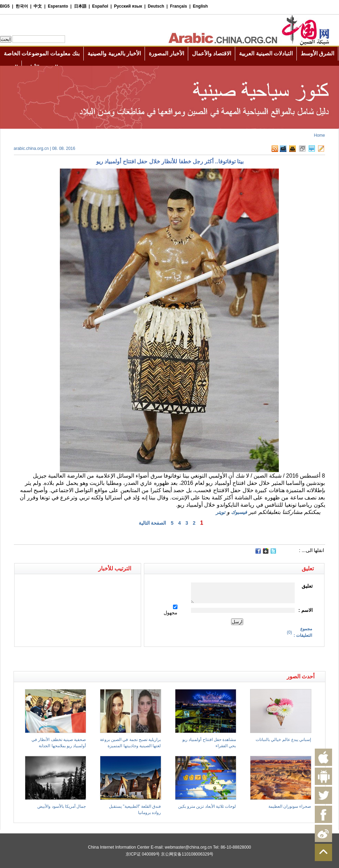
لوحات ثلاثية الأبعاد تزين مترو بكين (207, 806)
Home (319, 135)
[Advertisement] (92, 659)
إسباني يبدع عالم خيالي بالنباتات (283, 740)
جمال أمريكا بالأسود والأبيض (62, 806)
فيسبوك (239, 512)
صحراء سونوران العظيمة (290, 806)
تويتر (221, 512)
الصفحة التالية (153, 523)
